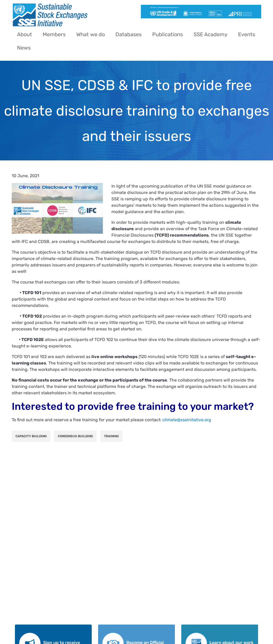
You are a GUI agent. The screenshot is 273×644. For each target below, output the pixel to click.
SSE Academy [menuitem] (210, 34)
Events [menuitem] (247, 34)
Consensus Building (75, 436)
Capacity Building (31, 436)
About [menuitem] (25, 34)
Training (111, 436)
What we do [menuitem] (91, 34)
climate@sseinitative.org (187, 420)
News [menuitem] (24, 48)
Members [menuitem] (54, 34)
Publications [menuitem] (168, 34)
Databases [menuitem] (129, 34)
